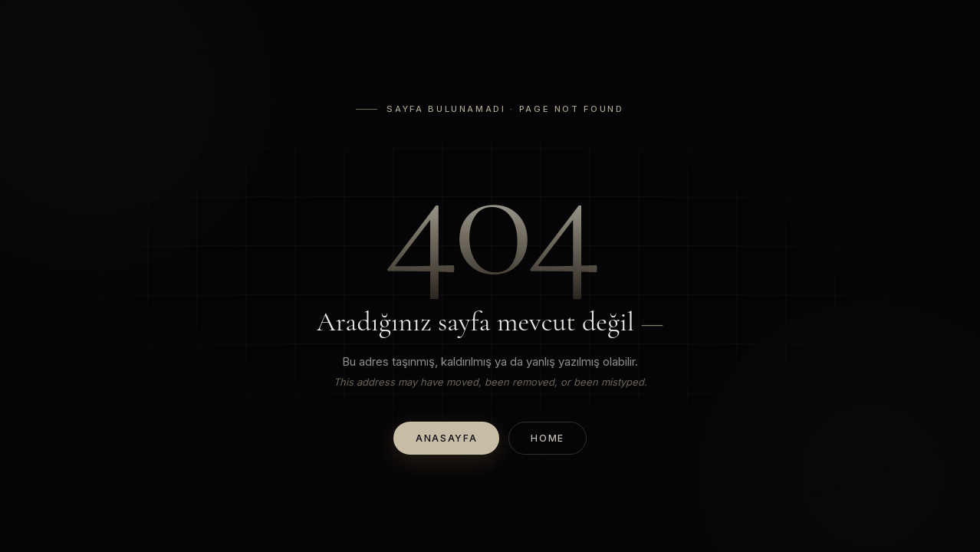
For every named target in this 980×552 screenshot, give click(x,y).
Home (548, 438)
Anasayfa (446, 438)
